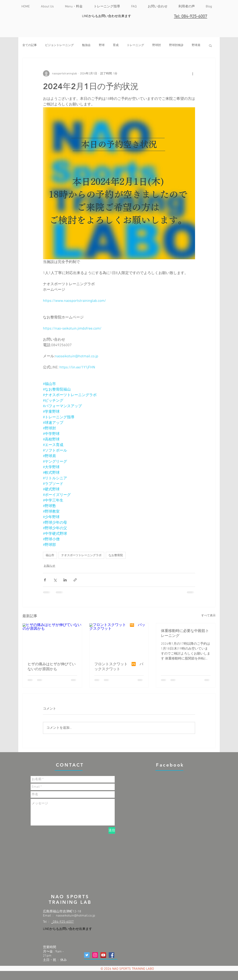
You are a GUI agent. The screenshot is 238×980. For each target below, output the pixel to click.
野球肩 (196, 45)
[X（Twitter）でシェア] (55, 580)
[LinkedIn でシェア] (65, 580)
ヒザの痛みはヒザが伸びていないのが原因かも (52, 666)
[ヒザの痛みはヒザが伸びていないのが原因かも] (52, 640)
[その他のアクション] (193, 74)
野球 (102, 45)
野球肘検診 (176, 45)
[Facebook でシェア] (45, 580)
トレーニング (135, 45)
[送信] (112, 830)
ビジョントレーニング (59, 45)
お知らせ (50, 566)
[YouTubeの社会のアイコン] (103, 955)
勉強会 (86, 45)
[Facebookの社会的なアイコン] (111, 955)
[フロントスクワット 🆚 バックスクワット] (119, 640)
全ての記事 (30, 45)
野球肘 (157, 45)
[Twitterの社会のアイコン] (87, 955)
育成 (116, 45)
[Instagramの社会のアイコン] (95, 955)
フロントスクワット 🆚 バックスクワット (119, 666)
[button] (210, 45)
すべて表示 (208, 616)
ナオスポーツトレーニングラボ (81, 555)
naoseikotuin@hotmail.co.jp (76, 916)
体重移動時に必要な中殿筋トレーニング (185, 633)
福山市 (50, 555)
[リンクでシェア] (75, 580)
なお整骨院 (116, 555)
